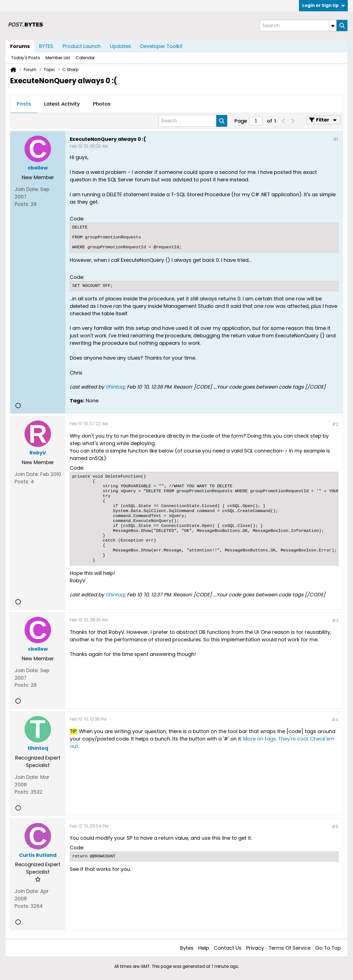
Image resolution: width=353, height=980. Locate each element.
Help (204, 948)
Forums (20, 46)
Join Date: (27, 189)
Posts (24, 104)
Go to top (328, 948)
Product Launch (82, 46)
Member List (58, 58)
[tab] (24, 104)
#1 (336, 139)
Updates (121, 46)
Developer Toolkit (161, 46)
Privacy (255, 948)
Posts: (22, 204)
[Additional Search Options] (333, 25)
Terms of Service (290, 948)
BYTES (46, 46)
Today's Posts (26, 58)
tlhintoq (115, 387)
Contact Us (228, 948)
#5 (335, 827)
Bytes (187, 948)
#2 (335, 424)
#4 (335, 720)
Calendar (85, 58)
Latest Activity (62, 104)
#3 (335, 620)
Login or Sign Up (323, 5)
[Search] (298, 25)
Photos (102, 104)
